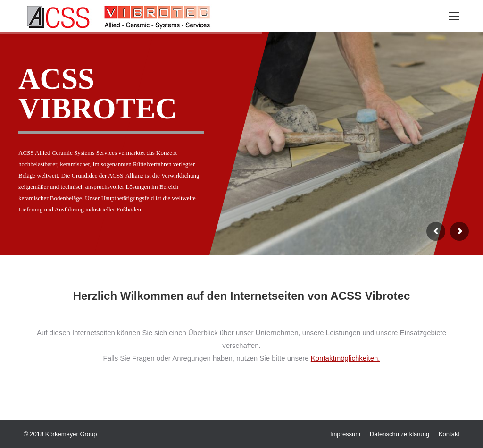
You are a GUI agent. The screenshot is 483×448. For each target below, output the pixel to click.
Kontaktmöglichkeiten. (346, 358)
